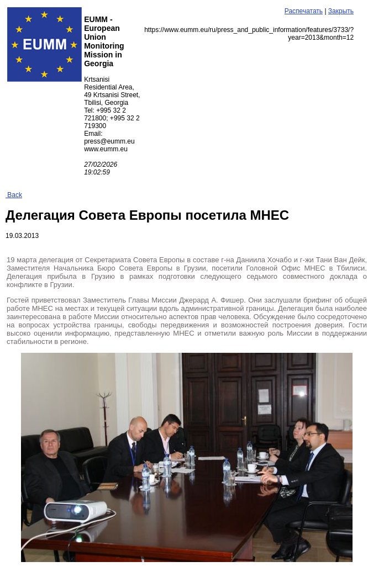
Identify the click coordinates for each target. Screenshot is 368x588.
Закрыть (341, 11)
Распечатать (304, 11)
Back (14, 195)
